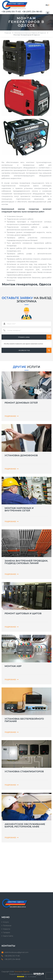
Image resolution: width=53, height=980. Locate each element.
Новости (7, 929)
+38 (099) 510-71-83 (11, 12)
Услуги (6, 922)
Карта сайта (8, 936)
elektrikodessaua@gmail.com (16, 952)
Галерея (6, 932)
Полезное (7, 926)
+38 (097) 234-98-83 (32, 12)
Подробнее (12, 416)
